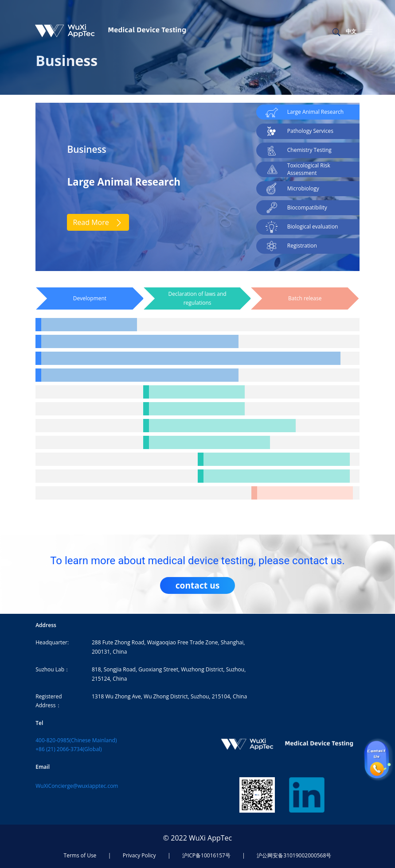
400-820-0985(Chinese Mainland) (76, 740)
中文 (351, 31)
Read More (98, 222)
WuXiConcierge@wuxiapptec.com (77, 786)
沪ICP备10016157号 (206, 855)
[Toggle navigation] (369, 32)
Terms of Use (80, 855)
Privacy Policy (139, 855)
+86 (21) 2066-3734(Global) (68, 749)
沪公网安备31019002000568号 (294, 855)
